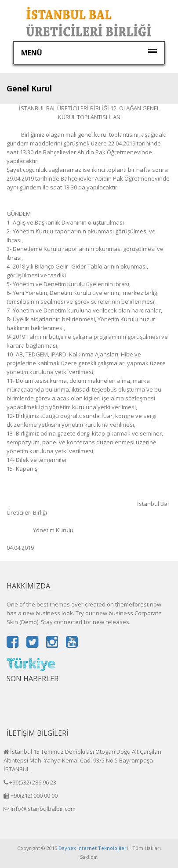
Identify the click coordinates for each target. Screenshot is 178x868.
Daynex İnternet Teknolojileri (93, 848)
